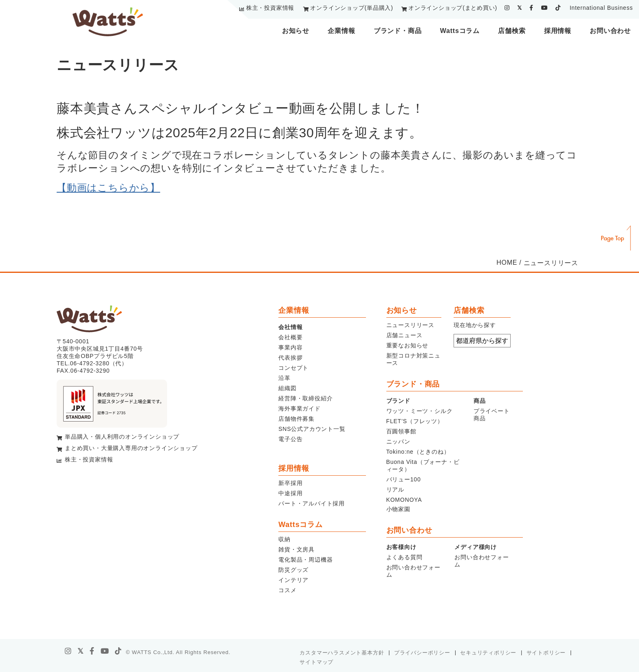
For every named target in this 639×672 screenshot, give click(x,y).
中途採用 (290, 493)
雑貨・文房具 (296, 549)
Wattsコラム (460, 31)
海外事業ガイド (300, 408)
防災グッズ (293, 570)
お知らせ (296, 31)
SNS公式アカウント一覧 (312, 429)
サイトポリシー (546, 653)
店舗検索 (512, 31)
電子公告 (290, 439)
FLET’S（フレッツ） (415, 421)
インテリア (293, 580)
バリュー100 (404, 479)
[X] (81, 651)
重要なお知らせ (408, 345)
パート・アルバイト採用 (312, 503)
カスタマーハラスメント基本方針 (342, 653)
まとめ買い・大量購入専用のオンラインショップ (131, 448)
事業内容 (290, 347)
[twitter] (520, 8)
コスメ (287, 590)
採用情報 (558, 31)
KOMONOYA (404, 500)
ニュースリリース (410, 325)
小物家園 (398, 509)
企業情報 (341, 31)
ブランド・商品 (398, 31)
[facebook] (531, 8)
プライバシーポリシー (422, 653)
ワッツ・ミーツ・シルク (420, 411)
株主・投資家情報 (270, 8)
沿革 (284, 378)
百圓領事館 (401, 431)
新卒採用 (290, 483)
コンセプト (293, 368)
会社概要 (290, 337)
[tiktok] (558, 8)
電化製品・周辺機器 (305, 560)
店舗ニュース (404, 335)
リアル (395, 490)
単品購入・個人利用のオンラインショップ (122, 437)
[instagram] (507, 8)
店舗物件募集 (296, 419)
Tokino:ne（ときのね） (418, 452)
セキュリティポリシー (488, 653)
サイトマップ (316, 662)
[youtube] (545, 8)
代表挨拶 (290, 358)
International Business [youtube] (601, 8)
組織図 (287, 388)
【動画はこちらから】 (108, 188)
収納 (284, 539)
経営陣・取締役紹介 (305, 398)
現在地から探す (475, 325)
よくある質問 (404, 557)
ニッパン (398, 441)
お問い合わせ (610, 31)
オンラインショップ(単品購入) (351, 8)
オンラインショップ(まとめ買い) (453, 8)
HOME (507, 262)
